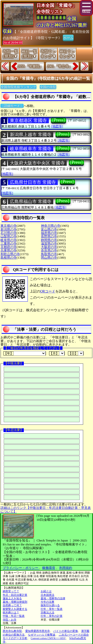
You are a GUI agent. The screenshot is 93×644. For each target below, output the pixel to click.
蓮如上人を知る (12, 598)
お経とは (46, 591)
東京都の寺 (9, 226)
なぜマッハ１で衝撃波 (42, 635)
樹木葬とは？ (11, 612)
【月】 (57, 353)
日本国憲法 (47, 595)
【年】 (25, 353)
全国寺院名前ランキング (18, 87)
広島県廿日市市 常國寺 (33, 182)
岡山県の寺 (49, 258)
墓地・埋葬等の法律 (53, 598)
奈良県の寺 (49, 250)
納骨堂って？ (11, 591)
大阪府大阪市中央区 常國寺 (37, 163)
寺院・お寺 (10, 620)
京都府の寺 (9, 247)
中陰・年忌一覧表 (14, 616)
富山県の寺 (49, 229)
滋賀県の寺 (49, 243)
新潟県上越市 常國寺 (31, 135)
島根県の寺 (9, 258)
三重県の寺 (9, 243)
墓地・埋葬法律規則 (15, 602)
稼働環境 (49, 568)
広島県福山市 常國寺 (31, 202)
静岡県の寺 (49, 240)
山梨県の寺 (9, 236)
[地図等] (57, 126)
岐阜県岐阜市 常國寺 (31, 149)
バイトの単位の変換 (66, 631)
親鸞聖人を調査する (15, 609)
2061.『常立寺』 (60, 66)
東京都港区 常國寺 (28, 121)
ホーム (68, 37)
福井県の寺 (49, 233)
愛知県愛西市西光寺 (38, 631)
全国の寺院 (48, 87)
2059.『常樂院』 (30, 66)
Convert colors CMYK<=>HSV (48, 638)
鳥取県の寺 (49, 254)
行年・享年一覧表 (52, 609)
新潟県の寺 (9, 229)
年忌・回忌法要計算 (15, 595)
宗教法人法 (47, 612)
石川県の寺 (9, 233)
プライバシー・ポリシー (21, 568)
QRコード (48, 291)
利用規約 (66, 568)
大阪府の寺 (49, 247)
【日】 (76, 353)
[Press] (59, 120)
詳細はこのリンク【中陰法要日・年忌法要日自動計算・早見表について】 (46, 509)
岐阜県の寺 (9, 240)
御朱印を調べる (50, 605)
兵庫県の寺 (9, 250)
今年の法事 (47, 602)
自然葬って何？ (12, 605)
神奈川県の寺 (51, 226)
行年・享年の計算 (52, 616)
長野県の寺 (49, 236)
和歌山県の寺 (10, 254)
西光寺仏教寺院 (12, 631)
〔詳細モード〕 (12, 106)
